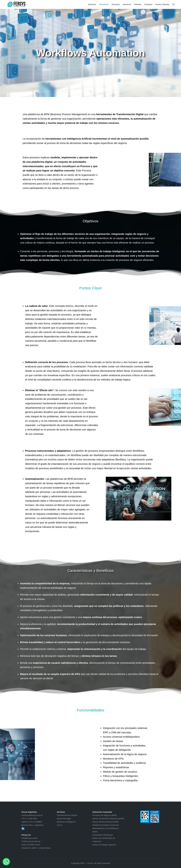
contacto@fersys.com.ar (32, 815)
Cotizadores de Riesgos (103, 835)
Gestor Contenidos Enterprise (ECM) (108, 818)
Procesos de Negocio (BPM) (104, 815)
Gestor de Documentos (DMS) (105, 822)
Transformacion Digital (67, 815)
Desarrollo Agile (64, 818)
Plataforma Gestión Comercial (106, 825)
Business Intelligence (66, 822)
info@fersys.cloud (29, 838)
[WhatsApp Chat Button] (6, 862)
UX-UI (60, 825)
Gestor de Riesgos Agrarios (104, 845)
